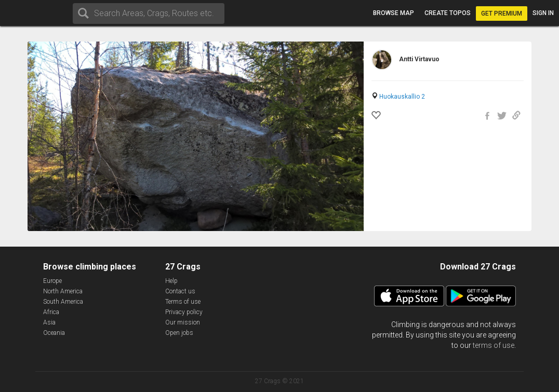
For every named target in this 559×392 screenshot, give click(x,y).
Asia (49, 322)
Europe (52, 281)
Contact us (180, 291)
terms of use (494, 345)
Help (171, 281)
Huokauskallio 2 (402, 97)
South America (63, 302)
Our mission (183, 322)
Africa (51, 312)
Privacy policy (184, 312)
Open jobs (179, 333)
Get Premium (502, 13)
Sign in (543, 13)
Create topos (448, 13)
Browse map (394, 13)
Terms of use (183, 302)
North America (63, 291)
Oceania (54, 333)
